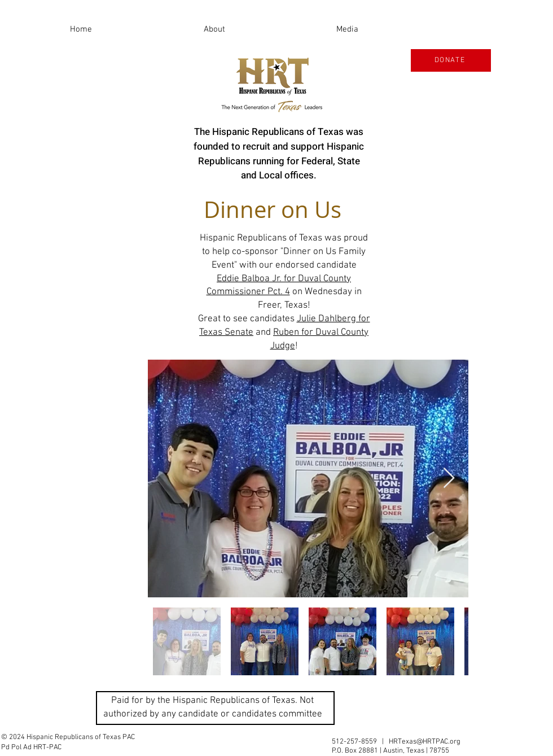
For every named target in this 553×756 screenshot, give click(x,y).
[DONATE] (451, 60)
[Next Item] (449, 478)
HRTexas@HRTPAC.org (425, 742)
